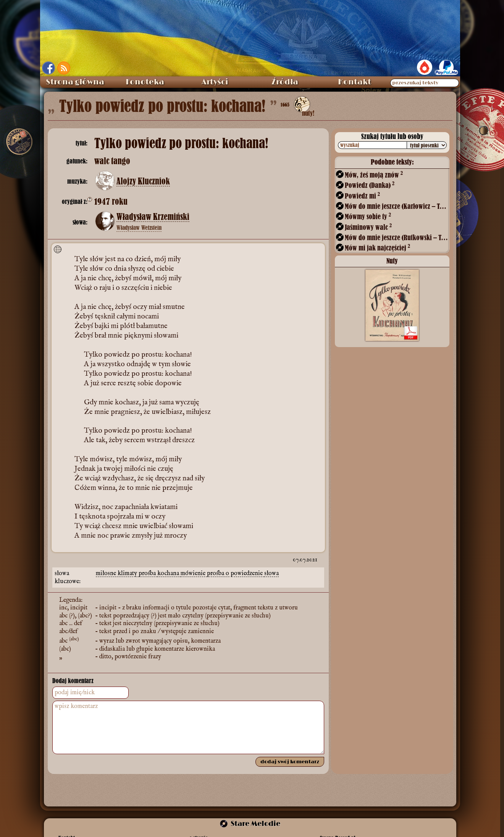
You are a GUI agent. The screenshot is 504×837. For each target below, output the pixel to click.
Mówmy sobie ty (368, 216)
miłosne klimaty (117, 574)
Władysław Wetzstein (139, 228)
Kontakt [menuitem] (355, 82)
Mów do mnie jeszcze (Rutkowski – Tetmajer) (396, 237)
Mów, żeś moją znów (374, 175)
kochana (169, 574)
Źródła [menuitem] (285, 82)
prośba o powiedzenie (236, 574)
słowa (271, 574)
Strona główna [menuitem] (75, 82)
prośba (148, 574)
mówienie (194, 574)
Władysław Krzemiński (153, 217)
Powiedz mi (362, 196)
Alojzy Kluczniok (143, 181)
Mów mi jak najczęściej (377, 248)
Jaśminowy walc (368, 227)
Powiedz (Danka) (370, 185)
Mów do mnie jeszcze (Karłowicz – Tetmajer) (396, 206)
